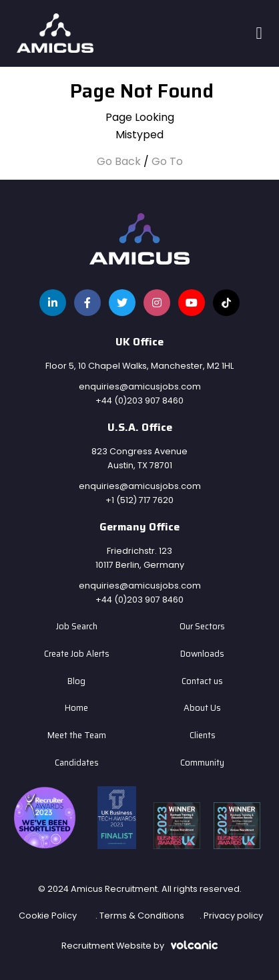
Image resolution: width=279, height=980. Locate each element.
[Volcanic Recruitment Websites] (194, 945)
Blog (76, 681)
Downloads (202, 654)
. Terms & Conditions (140, 916)
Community (202, 763)
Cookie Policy (48, 916)
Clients (203, 736)
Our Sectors (202, 627)
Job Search (77, 627)
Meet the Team (77, 736)
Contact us (202, 681)
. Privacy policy (231, 916)
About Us (202, 708)
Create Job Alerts (77, 654)
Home (76, 708)
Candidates (77, 763)
